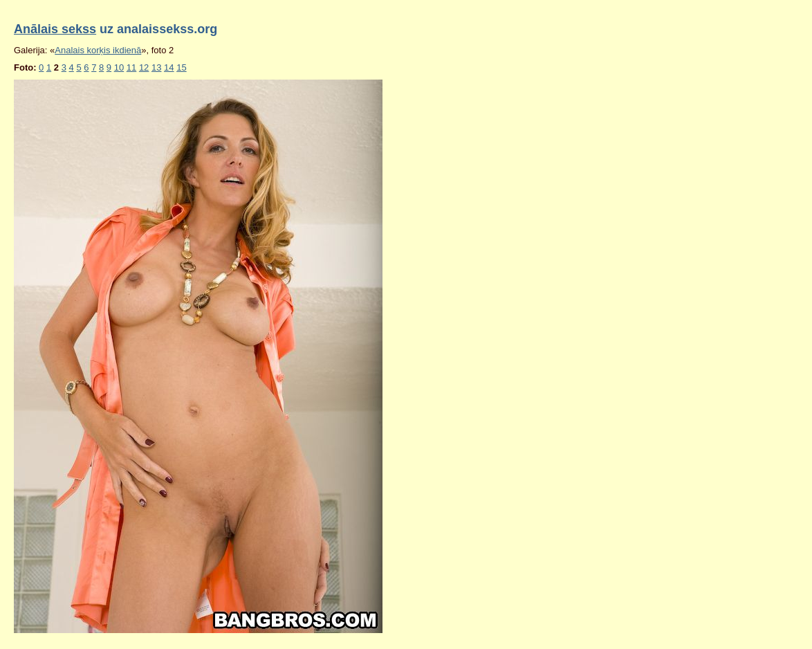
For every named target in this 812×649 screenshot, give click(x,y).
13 (156, 67)
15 (181, 67)
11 (131, 67)
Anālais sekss (55, 29)
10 (119, 67)
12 (144, 67)
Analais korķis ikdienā (98, 50)
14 (169, 67)
